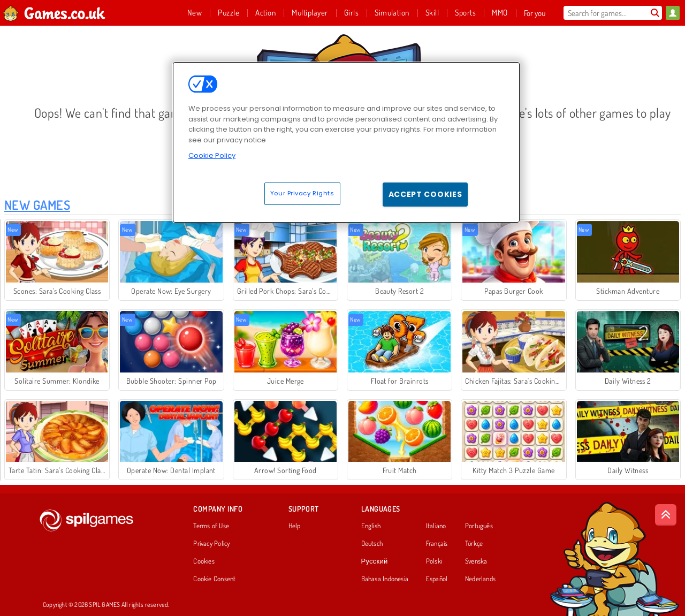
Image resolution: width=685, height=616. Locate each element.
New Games (37, 205)
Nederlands (480, 579)
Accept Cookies (425, 194)
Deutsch (372, 544)
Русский (375, 561)
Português (479, 526)
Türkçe (474, 544)
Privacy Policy (211, 544)
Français (437, 544)
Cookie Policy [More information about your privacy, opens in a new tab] (212, 155)
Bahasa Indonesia (385, 579)
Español (437, 579)
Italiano (436, 526)
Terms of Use (211, 526)
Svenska (476, 561)
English (371, 526)
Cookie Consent (214, 579)
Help (295, 526)
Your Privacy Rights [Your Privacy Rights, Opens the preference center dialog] (302, 193)
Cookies (204, 561)
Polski (434, 561)
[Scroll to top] (666, 515)
